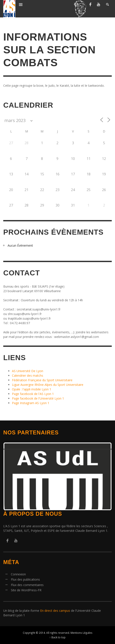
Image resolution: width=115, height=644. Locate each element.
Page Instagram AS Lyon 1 (31, 403)
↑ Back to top (57, 637)
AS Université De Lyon (28, 371)
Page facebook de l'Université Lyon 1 (38, 398)
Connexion (18, 574)
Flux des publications (25, 579)
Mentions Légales (81, 633)
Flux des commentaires (27, 585)
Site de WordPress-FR (26, 590)
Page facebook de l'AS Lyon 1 (33, 394)
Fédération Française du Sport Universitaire (42, 380)
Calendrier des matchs (28, 375)
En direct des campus (55, 611)
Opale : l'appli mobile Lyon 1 (32, 389)
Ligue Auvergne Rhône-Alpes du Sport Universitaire (48, 385)
